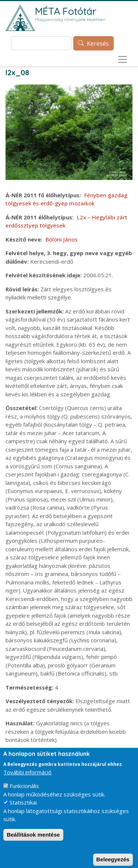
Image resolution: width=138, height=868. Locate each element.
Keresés (98, 44)
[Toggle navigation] (123, 59)
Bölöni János (62, 239)
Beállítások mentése (33, 842)
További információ (27, 780)
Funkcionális (24, 793)
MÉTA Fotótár (66, 11)
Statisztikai (23, 810)
